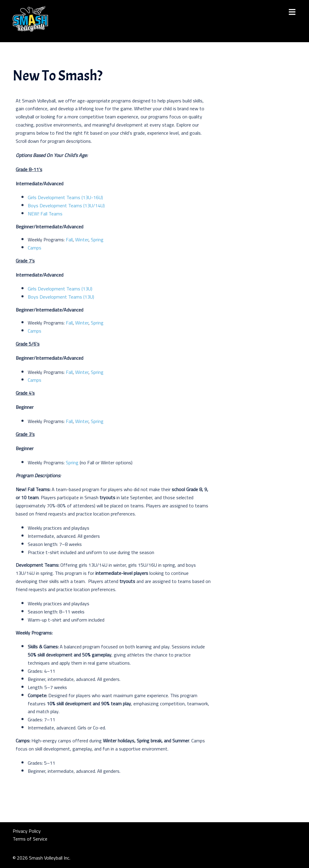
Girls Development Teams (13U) (60, 289)
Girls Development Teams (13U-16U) (66, 197)
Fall (69, 240)
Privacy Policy (27, 831)
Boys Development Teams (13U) (61, 297)
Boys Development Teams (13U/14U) (67, 205)
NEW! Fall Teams (45, 214)
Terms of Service (30, 839)
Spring (97, 240)
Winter (82, 240)
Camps (35, 248)
